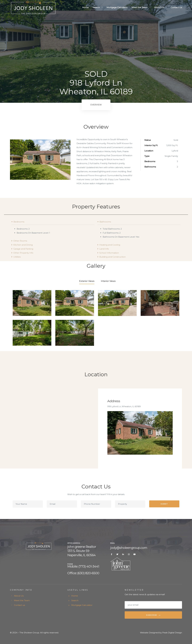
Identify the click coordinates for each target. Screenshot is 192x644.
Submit (164, 504)
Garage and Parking (23, 249)
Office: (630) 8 (77, 573)
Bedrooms (19, 222)
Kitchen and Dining (23, 245)
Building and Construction (112, 257)
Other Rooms (20, 241)
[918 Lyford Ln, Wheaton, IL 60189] (53, 428)
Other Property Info (23, 253)
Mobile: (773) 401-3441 (83, 566)
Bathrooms (105, 222)
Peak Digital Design (172, 633)
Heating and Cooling (110, 245)
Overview (96, 105)
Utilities (17, 257)
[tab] (53, 223)
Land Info (104, 249)
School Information (109, 253)
